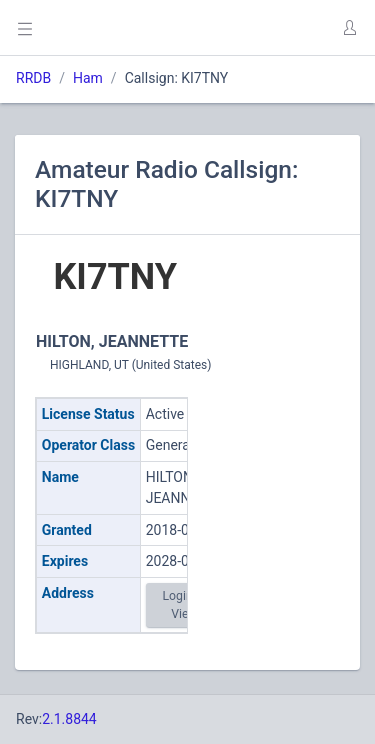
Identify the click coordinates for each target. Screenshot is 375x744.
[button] (349, 28)
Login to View (184, 605)
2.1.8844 (69, 719)
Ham (88, 78)
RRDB (33, 78)
